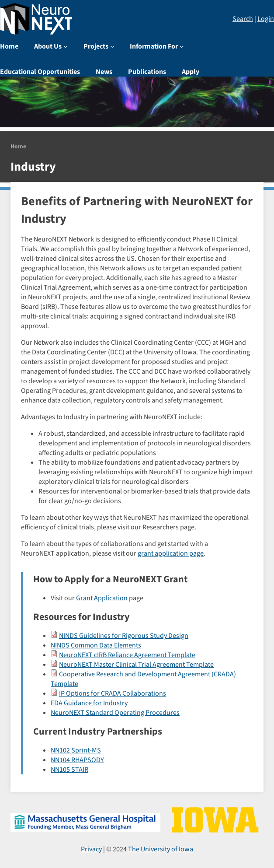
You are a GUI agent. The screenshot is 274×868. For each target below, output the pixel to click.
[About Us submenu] (66, 46)
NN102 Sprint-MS (76, 750)
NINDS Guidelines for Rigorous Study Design (124, 636)
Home (18, 146)
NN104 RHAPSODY (77, 760)
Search (243, 19)
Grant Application (102, 598)
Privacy (91, 849)
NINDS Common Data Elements (96, 645)
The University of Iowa (161, 849)
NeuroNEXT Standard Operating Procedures (115, 713)
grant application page (171, 553)
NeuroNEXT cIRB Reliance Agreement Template (127, 655)
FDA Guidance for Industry (89, 703)
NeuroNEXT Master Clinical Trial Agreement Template (136, 665)
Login (266, 19)
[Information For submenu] (182, 46)
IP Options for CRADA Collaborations (113, 693)
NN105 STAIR (69, 770)
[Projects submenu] (112, 46)
